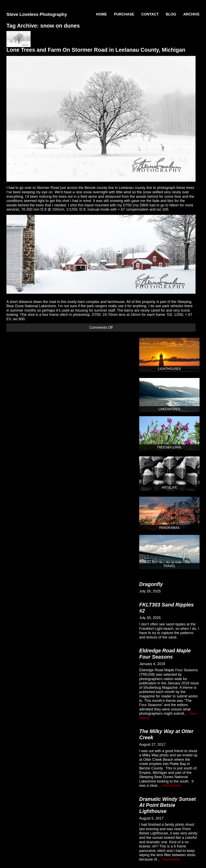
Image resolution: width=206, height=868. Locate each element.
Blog (171, 14)
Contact (150, 14)
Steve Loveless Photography (37, 14)
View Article (171, 786)
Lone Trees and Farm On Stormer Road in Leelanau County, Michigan (96, 50)
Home (101, 14)
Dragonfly (151, 584)
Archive (191, 14)
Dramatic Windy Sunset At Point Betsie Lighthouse (167, 805)
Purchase (124, 14)
